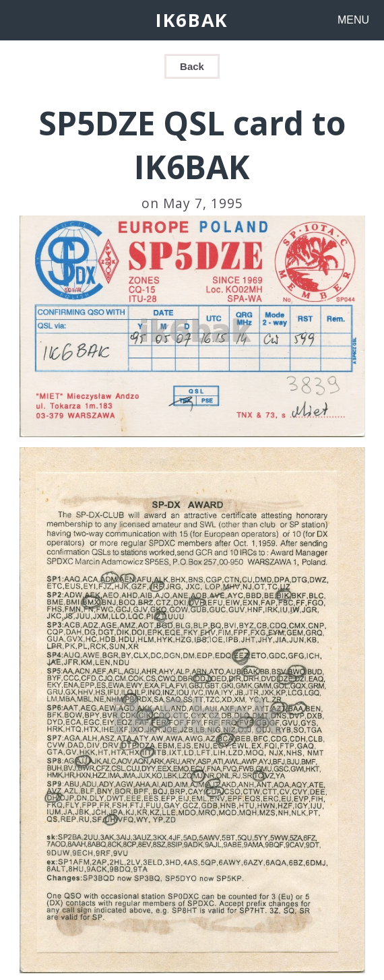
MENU (353, 20)
